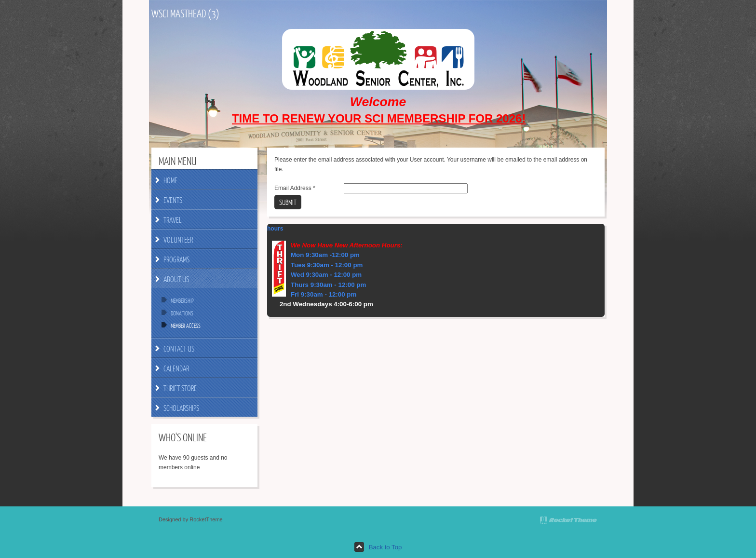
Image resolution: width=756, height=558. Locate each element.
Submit (288, 202)
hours (275, 229)
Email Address (295, 188)
